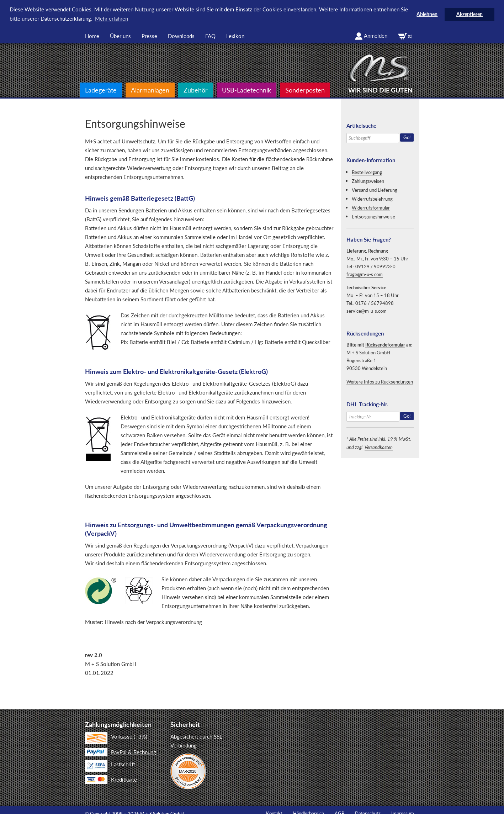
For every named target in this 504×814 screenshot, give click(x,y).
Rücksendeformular (385, 344)
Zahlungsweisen (368, 181)
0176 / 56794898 (375, 303)
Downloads (181, 35)
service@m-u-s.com (367, 311)
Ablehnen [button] (427, 14)
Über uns (120, 35)
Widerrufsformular (371, 207)
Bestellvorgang (367, 172)
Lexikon (235, 35)
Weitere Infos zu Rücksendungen (380, 381)
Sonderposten (305, 89)
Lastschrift (110, 765)
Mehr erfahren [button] (112, 18)
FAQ (210, 35)
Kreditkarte (111, 779)
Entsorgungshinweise (373, 216)
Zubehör (196, 89)
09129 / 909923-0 (375, 266)
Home (92, 35)
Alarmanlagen (150, 89)
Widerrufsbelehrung (372, 199)
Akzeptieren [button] (469, 14)
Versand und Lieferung (375, 190)
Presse (149, 35)
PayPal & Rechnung (121, 751)
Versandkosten (379, 447)
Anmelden (371, 35)
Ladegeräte (101, 89)
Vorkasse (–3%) (116, 737)
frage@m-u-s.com (365, 274)
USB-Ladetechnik (246, 89)
